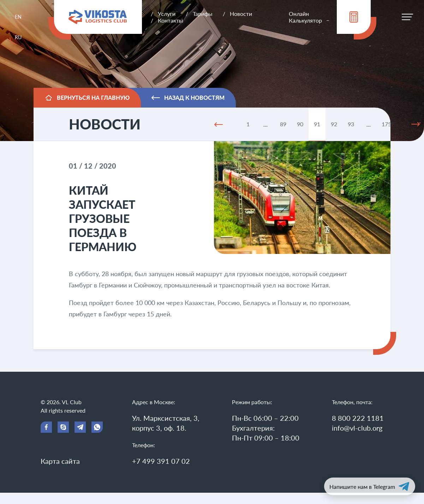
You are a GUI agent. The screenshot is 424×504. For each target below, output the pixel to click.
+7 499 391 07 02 (161, 461)
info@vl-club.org (357, 428)
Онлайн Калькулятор (305, 17)
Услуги (167, 14)
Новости (241, 14)
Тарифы (203, 14)
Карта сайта (60, 461)
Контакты (171, 20)
